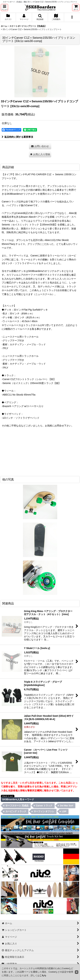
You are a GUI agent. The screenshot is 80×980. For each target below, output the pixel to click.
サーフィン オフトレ (44, 811)
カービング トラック (16, 811)
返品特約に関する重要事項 (17, 137)
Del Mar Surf (67, 806)
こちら (43, 975)
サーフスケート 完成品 (17, 806)
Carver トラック (44, 806)
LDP (64, 811)
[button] (4, 7)
